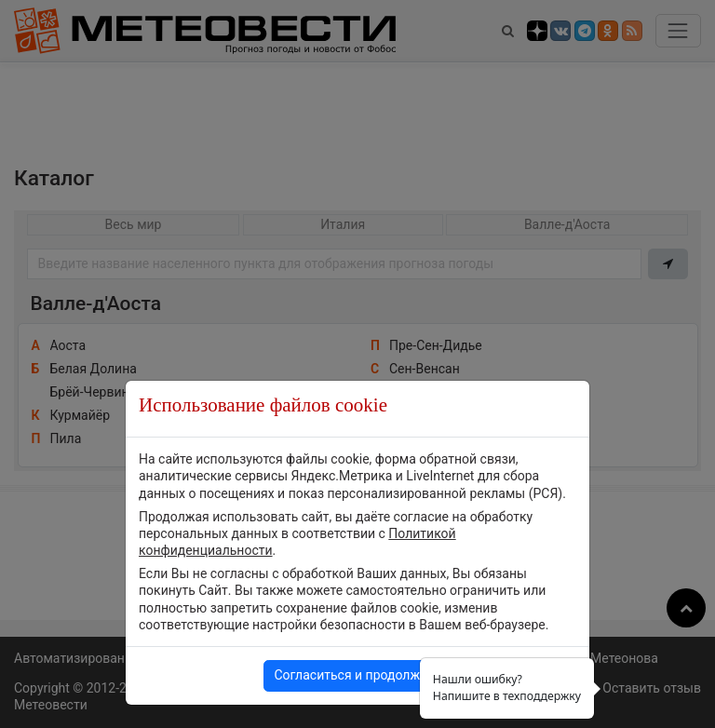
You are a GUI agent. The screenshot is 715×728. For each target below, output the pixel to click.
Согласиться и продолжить (357, 675)
